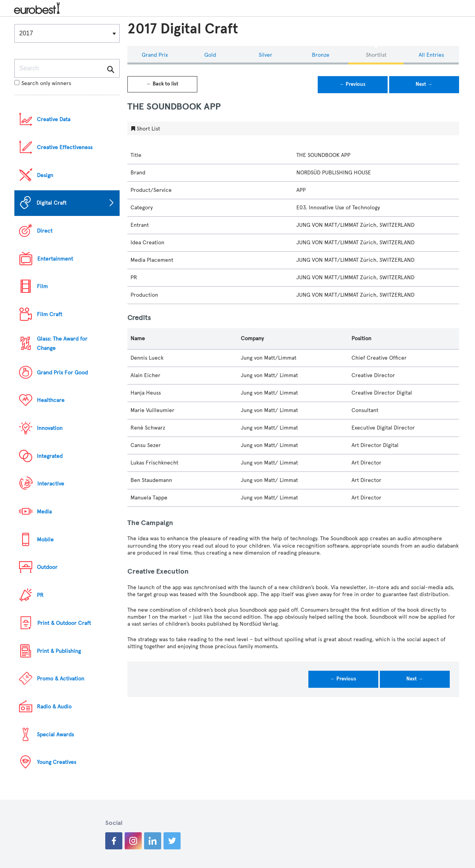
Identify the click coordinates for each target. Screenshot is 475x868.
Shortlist (376, 55)
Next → (424, 84)
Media (44, 512)
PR (40, 595)
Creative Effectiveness (65, 147)
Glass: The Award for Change (62, 344)
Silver (265, 55)
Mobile (45, 540)
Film (42, 286)
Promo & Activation (61, 679)
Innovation (50, 428)
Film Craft (50, 314)
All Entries (431, 55)
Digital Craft (51, 203)
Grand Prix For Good (62, 373)
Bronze (321, 55)
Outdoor (47, 567)
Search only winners (43, 83)
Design (45, 175)
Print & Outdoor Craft (64, 623)
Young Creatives (57, 762)
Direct (45, 231)
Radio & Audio (54, 707)
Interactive (51, 484)
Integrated (50, 456)
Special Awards (55, 735)
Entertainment (55, 259)
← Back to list (162, 84)
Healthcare (51, 400)
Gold (210, 55)
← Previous (352, 84)
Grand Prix (155, 55)
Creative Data (54, 119)
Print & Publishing (59, 651)
